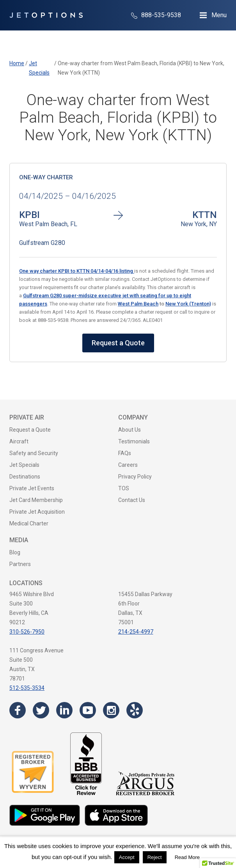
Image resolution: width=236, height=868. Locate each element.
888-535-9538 (156, 15)
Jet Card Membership (36, 500)
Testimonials (134, 441)
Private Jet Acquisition (37, 512)
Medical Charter (29, 523)
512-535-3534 (27, 688)
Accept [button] (127, 857)
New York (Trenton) (188, 304)
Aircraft (19, 441)
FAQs (125, 453)
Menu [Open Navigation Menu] (219, 15)
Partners (20, 564)
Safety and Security (34, 453)
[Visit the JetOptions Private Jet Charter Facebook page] (18, 710)
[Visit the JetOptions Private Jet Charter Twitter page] (41, 710)
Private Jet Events (32, 488)
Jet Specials (24, 465)
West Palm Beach (138, 304)
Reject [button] (155, 857)
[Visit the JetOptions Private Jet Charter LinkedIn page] (64, 710)
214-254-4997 (136, 632)
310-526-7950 (27, 632)
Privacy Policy (135, 477)
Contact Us (132, 500)
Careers (128, 465)
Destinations (25, 477)
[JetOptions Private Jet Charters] (46, 15)
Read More (187, 857)
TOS (124, 488)
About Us (130, 430)
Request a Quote (118, 343)
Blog (15, 552)
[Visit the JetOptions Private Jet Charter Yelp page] (135, 710)
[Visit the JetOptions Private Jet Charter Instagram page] (111, 710)
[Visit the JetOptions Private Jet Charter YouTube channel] (88, 710)
